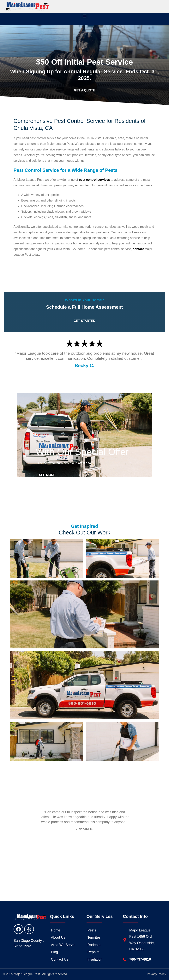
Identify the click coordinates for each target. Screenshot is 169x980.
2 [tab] (70, 852)
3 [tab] (76, 852)
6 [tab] (93, 852)
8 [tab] (105, 852)
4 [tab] (82, 852)
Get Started (85, 266)
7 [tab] (99, 852)
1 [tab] (64, 852)
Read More (85, 866)
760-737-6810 (140, 959)
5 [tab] (88, 852)
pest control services (94, 180)
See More (48, 475)
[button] (84, 16)
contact (138, 249)
